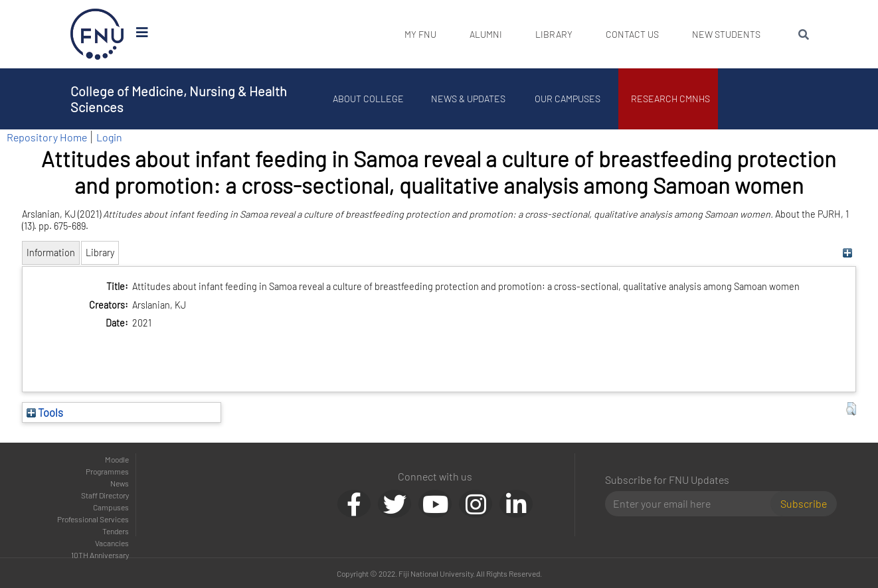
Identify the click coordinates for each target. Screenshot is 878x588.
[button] (851, 409)
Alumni (486, 34)
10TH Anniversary (100, 555)
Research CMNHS (672, 99)
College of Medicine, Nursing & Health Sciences (179, 99)
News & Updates (469, 99)
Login (109, 137)
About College (370, 99)
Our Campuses (569, 99)
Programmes (107, 471)
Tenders (116, 531)
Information (51, 253)
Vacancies (112, 543)
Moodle (117, 459)
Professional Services (93, 519)
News (120, 483)
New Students (726, 34)
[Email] (693, 504)
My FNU (420, 34)
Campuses (111, 507)
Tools (45, 412)
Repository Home (47, 137)
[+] (848, 253)
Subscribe (804, 503)
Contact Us (632, 34)
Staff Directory (105, 495)
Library (554, 34)
